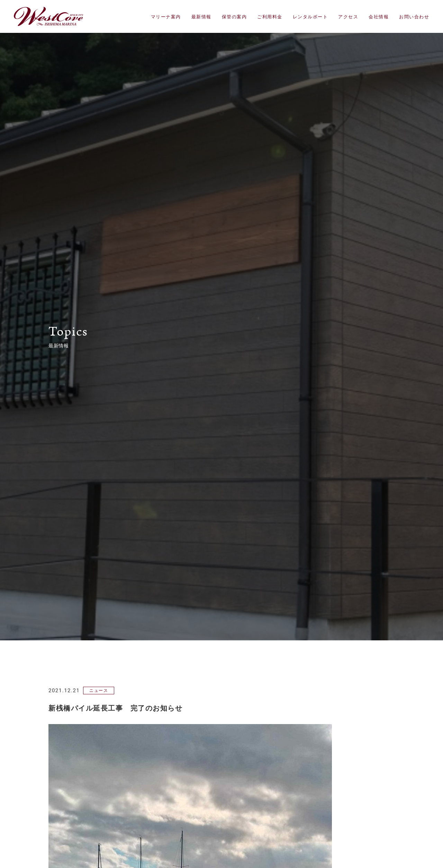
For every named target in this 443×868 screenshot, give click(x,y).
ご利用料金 (270, 17)
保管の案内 (234, 17)
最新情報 (201, 17)
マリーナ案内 (166, 17)
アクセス (348, 17)
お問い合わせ (414, 17)
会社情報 (379, 17)
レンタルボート (310, 17)
